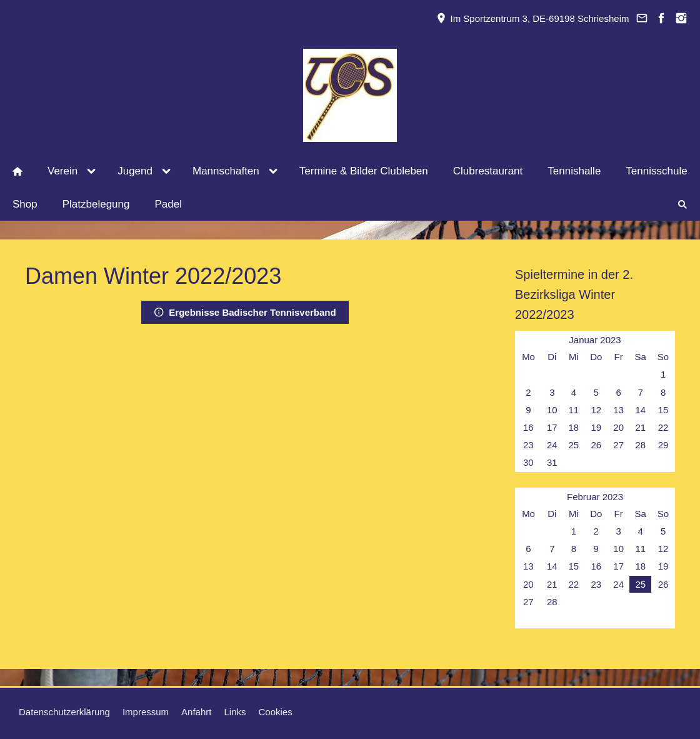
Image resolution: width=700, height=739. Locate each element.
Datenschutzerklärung (64, 712)
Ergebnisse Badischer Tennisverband (245, 312)
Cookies (276, 712)
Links (235, 712)
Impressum (146, 712)
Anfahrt (196, 712)
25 (640, 584)
